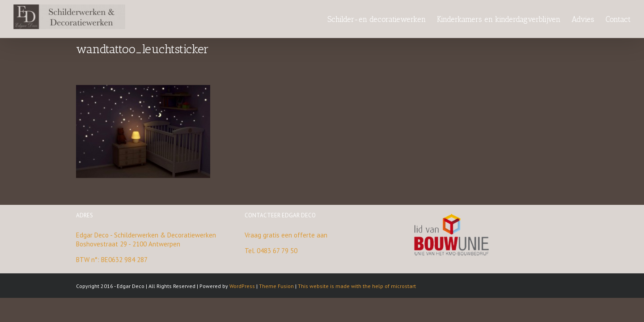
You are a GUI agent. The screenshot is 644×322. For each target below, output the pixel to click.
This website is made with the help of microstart (357, 286)
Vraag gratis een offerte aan (286, 235)
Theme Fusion (276, 286)
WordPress (242, 286)
